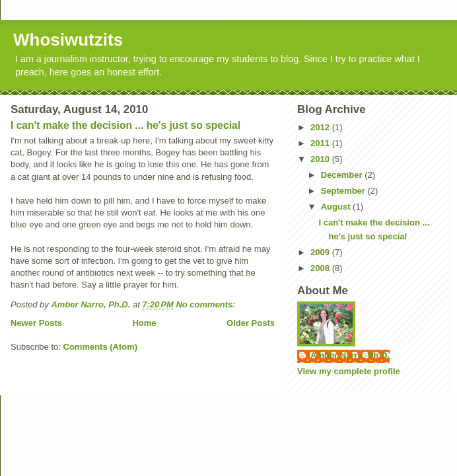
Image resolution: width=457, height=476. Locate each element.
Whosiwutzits (68, 40)
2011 (321, 143)
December (343, 175)
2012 (321, 127)
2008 (321, 268)
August (337, 207)
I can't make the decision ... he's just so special (125, 125)
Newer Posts (36, 323)
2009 (321, 252)
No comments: (207, 304)
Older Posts (251, 323)
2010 (321, 159)
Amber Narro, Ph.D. (350, 355)
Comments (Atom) (101, 347)
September (344, 191)
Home (144, 323)
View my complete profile (349, 371)
